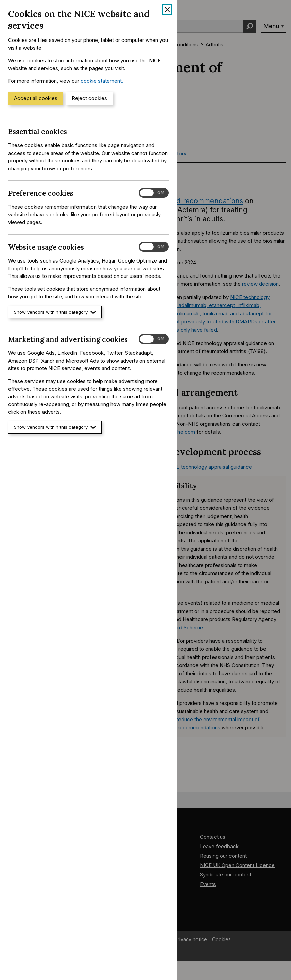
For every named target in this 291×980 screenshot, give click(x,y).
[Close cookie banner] (167, 10)
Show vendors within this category (55, 312)
